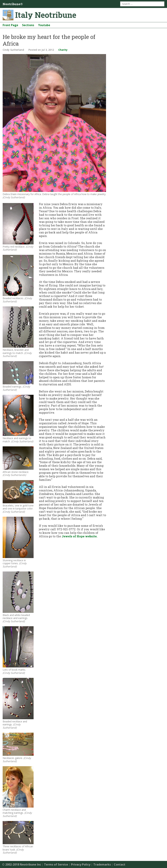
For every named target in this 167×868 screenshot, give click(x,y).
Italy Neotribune (46, 15)
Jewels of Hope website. (80, 536)
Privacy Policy (81, 864)
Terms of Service (56, 864)
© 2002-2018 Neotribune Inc (22, 864)
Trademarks (102, 864)
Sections (28, 25)
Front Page (10, 25)
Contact (120, 864)
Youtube (44, 25)
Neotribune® (13, 4)
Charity (63, 50)
